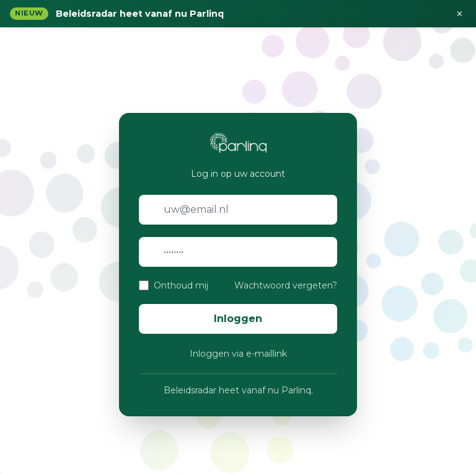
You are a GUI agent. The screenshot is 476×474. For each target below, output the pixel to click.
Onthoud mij (181, 285)
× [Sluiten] (460, 14)
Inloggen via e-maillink (238, 354)
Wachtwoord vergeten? (286, 285)
